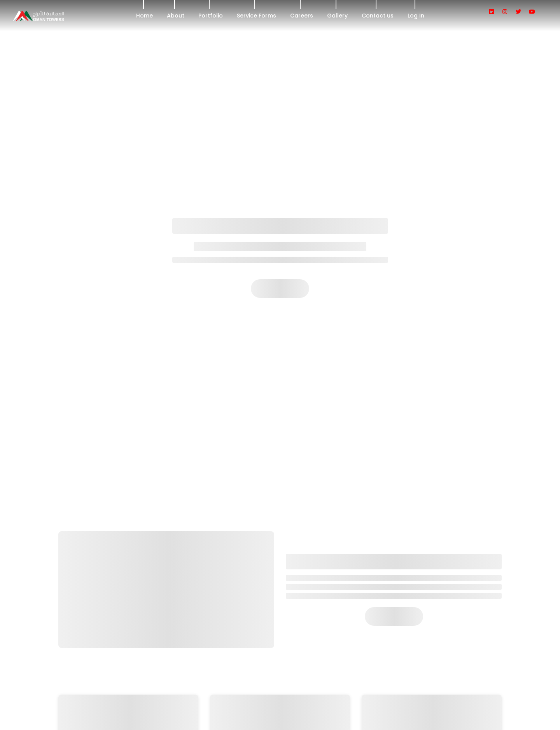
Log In (416, 16)
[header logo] (60, 16)
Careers (302, 16)
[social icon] (495, 12)
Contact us (378, 16)
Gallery (337, 16)
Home (144, 16)
